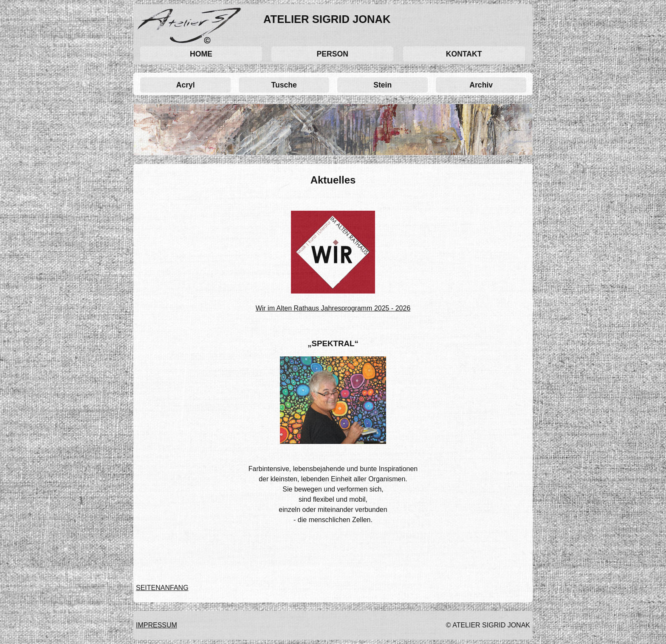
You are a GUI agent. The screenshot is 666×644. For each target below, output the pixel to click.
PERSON (333, 54)
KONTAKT (464, 54)
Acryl (186, 85)
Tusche (284, 85)
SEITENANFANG (162, 588)
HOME (201, 54)
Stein (382, 85)
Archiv (481, 85)
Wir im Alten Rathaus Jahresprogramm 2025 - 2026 (333, 308)
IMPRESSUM (157, 625)
